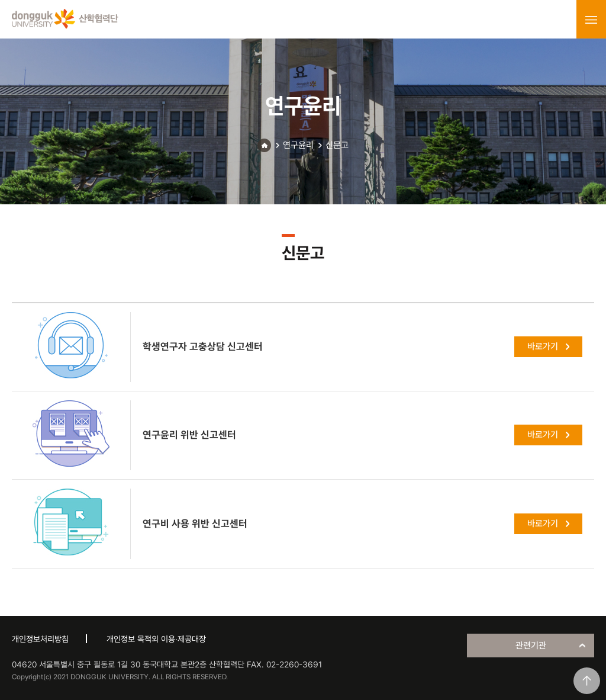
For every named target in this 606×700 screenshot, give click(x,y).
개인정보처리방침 (40, 639)
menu (591, 20)
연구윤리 (298, 145)
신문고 (337, 145)
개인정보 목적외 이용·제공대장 (156, 639)
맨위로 (587, 681)
